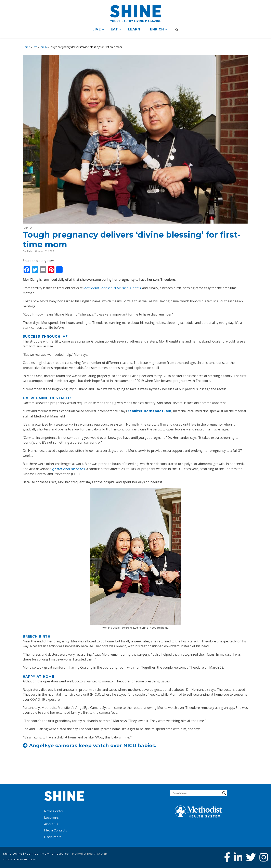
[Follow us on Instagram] (264, 857)
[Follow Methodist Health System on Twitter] (251, 857)
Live (35, 47)
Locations (51, 818)
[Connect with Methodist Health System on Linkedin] (238, 857)
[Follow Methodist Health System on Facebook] (227, 857)
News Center (54, 811)
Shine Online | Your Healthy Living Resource (36, 854)
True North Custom (25, 859)
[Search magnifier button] (224, 793)
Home (26, 47)
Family (43, 47)
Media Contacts (55, 830)
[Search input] (197, 793)
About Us (51, 824)
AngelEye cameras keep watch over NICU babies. (93, 745)
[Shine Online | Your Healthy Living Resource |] (135, 13)
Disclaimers (53, 837)
